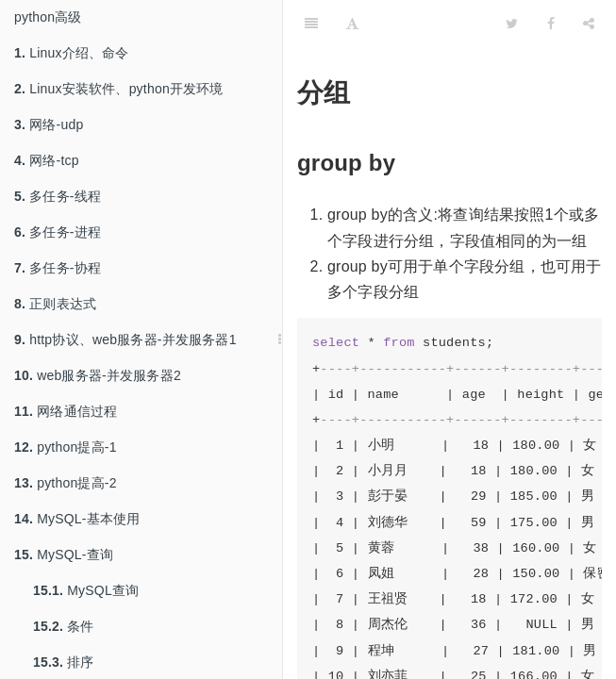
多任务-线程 (58, 196)
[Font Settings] (352, 24)
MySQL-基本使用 (77, 519)
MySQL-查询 (64, 555)
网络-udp (49, 124)
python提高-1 (66, 447)
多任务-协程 (58, 268)
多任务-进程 (58, 232)
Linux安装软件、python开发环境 (119, 89)
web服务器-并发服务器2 (98, 375)
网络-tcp (47, 160)
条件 (64, 626)
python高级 (48, 17)
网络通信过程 (66, 411)
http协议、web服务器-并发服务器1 (125, 339)
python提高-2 (66, 483)
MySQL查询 (86, 590)
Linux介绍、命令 (72, 53)
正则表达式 (55, 304)
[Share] (589, 24)
